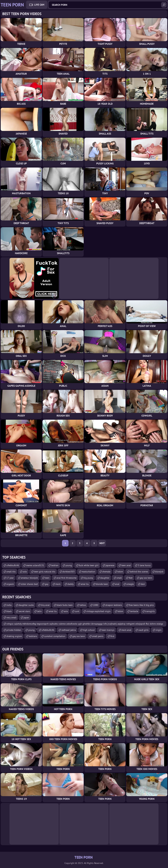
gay (47, 584)
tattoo (83, 605)
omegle (130, 584)
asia (66, 611)
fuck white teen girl (89, 565)
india (9, 605)
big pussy (88, 578)
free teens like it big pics (141, 605)
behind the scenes (139, 572)
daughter (105, 578)
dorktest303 (68, 572)
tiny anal (45, 605)
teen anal (126, 565)
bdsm (120, 572)
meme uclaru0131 (35, 565)
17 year (10, 578)
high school (89, 630)
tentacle (134, 611)
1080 (96, 605)
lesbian (55, 565)
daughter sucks (26, 605)
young (69, 565)
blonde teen (102, 584)
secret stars (24, 611)
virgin (158, 630)
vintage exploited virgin (98, 611)
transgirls (150, 611)
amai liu (85, 584)
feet (131, 578)
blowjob (159, 572)
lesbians (33, 636)
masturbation (88, 572)
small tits (11, 572)
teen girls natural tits (45, 572)
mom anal (126, 630)
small (119, 578)
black (9, 611)
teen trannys (108, 630)
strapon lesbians (114, 605)
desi (143, 584)
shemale (106, 572)
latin (39, 611)
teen (47, 578)
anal (117, 584)
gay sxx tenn (146, 578)
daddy (71, 584)
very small (11, 617)
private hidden (14, 630)
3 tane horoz (144, 565)
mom (58, 584)
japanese (110, 565)
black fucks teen (65, 605)
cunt (77, 611)
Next (102, 543)
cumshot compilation (55, 636)
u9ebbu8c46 (13, 565)
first (112, 636)
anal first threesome (66, 578)
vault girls (143, 630)
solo (25, 572)
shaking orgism (14, 636)
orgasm (10, 584)
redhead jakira (69, 630)
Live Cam (39, 5)
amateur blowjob (29, 578)
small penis (98, 636)
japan (26, 617)
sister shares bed (29, 584)
